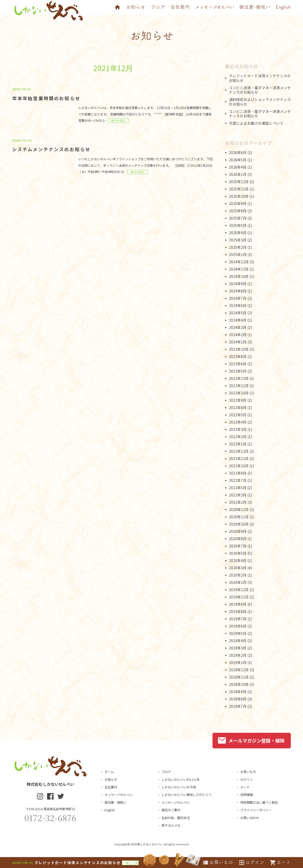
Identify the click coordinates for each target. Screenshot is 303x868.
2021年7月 (238, 480)
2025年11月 (239, 189)
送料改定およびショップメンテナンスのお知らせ (260, 102)
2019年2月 (238, 655)
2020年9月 (238, 531)
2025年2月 (238, 247)
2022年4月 (238, 422)
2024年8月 (238, 291)
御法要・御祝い (115, 802)
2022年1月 (238, 444)
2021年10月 (239, 466)
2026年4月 (238, 167)
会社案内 (111, 787)
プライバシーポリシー (256, 810)
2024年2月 (238, 335)
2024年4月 (238, 320)
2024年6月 (238, 305)
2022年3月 (238, 429)
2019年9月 (238, 604)
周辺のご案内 (171, 810)
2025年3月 (238, 240)
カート (245, 787)
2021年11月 (239, 458)
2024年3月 (238, 327)
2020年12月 (239, 509)
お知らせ (111, 780)
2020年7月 (238, 546)
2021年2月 (238, 502)
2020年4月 (238, 560)
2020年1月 (238, 582)
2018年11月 (239, 677)
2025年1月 (238, 254)
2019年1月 (238, 662)
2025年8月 (238, 211)
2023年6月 (238, 364)
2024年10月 (239, 276)
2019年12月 (239, 590)
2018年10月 (239, 684)
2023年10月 (239, 349)
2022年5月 (238, 415)
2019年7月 (238, 619)
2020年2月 (238, 575)
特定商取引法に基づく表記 (259, 802)
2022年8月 (238, 407)
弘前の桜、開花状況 (176, 818)
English (110, 810)
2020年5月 (238, 553)
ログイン (247, 780)
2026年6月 (238, 152)
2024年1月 (238, 342)
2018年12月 (239, 670)
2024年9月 (238, 284)
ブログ (166, 772)
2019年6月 (238, 626)
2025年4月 (238, 233)
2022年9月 (238, 400)
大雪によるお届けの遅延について (256, 123)
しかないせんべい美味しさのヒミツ (186, 795)
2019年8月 (238, 611)
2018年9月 (238, 692)
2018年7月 (238, 706)
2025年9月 (238, 203)
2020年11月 (239, 517)
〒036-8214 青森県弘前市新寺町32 (50, 809)
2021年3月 (238, 495)
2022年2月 (238, 437)
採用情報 (247, 795)
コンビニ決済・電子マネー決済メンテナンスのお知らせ (260, 90)
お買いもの (248, 772)
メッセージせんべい (119, 795)
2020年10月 (239, 524)
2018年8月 (238, 699)
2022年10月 (239, 393)
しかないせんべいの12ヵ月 (180, 780)
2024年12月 (239, 262)
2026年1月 (238, 174)
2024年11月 (239, 269)
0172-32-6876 (50, 818)
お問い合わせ (250, 818)
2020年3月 (238, 568)
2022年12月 (239, 378)
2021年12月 (239, 451)
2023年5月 (238, 371)
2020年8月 (238, 539)
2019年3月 (238, 648)
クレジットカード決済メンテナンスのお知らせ (260, 78)
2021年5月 (238, 488)
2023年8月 (238, 356)
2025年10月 (239, 196)
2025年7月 (238, 218)
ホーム (109, 772)
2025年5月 (238, 225)
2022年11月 (239, 386)
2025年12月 (239, 182)
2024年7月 (238, 298)
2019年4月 (238, 641)
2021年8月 (238, 473)
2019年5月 (238, 633)
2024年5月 (238, 313)
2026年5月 (238, 160)
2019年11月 (239, 597)
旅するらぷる (171, 825)
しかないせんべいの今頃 (179, 787)
